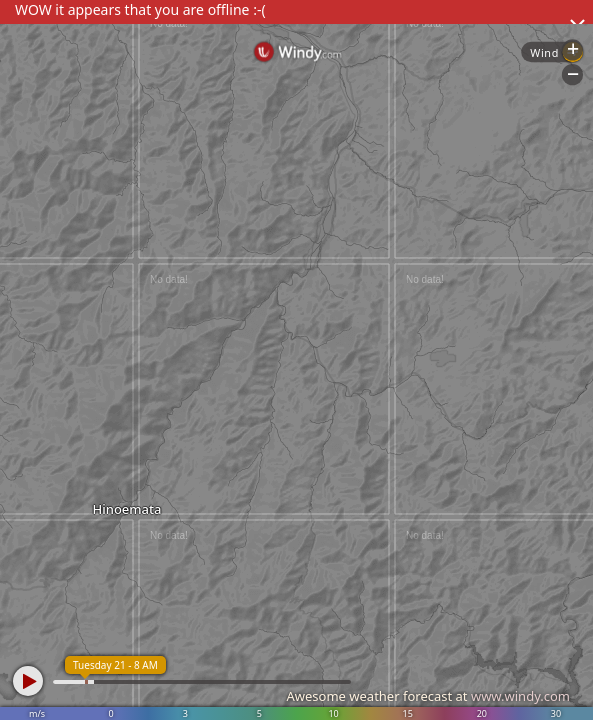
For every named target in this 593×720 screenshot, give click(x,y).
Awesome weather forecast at (428, 696)
